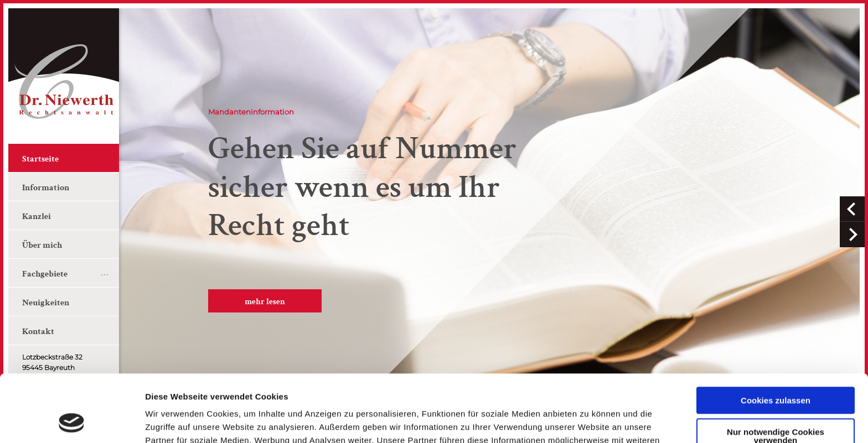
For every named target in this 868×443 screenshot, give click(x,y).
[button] (852, 209)
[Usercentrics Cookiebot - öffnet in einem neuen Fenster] (72, 421)
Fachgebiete (45, 274)
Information (46, 188)
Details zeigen (173, 421)
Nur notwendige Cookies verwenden (776, 373)
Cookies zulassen (776, 338)
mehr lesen (265, 302)
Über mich (42, 245)
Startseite (40, 159)
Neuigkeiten (46, 303)
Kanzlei (37, 217)
